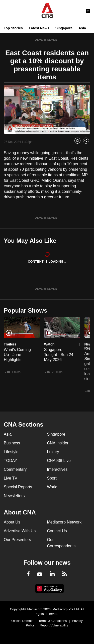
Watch (49, 344)
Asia (82, 28)
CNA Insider (58, 443)
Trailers (10, 344)
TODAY (11, 461)
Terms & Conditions (53, 621)
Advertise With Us (20, 531)
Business (12, 443)
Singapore (64, 28)
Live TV (11, 478)
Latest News (39, 28)
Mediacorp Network (64, 522)
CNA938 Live (59, 461)
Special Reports (18, 487)
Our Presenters (17, 540)
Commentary (15, 469)
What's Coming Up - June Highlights (17, 355)
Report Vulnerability (54, 625)
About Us (12, 522)
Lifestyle (11, 452)
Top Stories (13, 28)
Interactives (57, 469)
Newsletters (14, 496)
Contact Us (57, 531)
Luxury (53, 452)
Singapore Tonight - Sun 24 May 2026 (59, 355)
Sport (52, 478)
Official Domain (22, 621)
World (52, 487)
